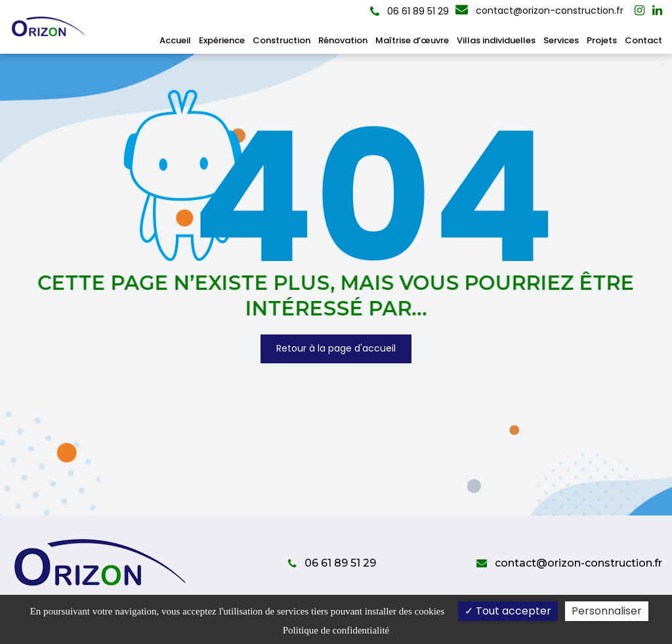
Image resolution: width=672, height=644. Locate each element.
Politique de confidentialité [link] (336, 630)
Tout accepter (508, 611)
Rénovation (343, 40)
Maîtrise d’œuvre (412, 40)
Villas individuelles (496, 40)
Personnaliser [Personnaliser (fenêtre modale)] (607, 611)
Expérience (222, 40)
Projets (602, 40)
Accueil (175, 40)
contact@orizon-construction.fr (539, 10)
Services (561, 40)
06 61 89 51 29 (332, 563)
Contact (643, 40)
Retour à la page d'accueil (336, 349)
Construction (282, 40)
